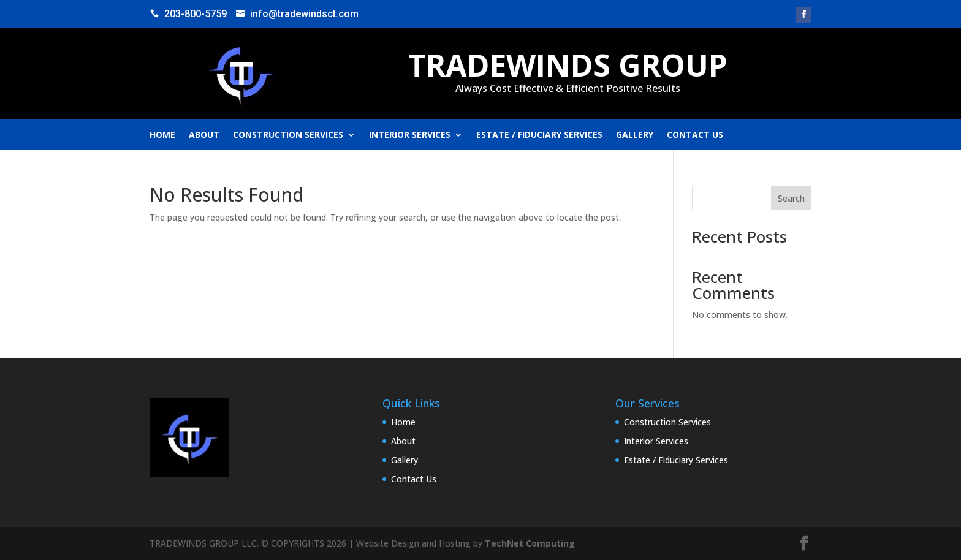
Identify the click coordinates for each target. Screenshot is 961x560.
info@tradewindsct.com (304, 14)
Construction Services (288, 135)
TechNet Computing (530, 543)
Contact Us (695, 135)
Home (162, 135)
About (204, 135)
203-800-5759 (196, 14)
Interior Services (410, 135)
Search (791, 198)
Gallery (635, 135)
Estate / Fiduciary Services (539, 135)
